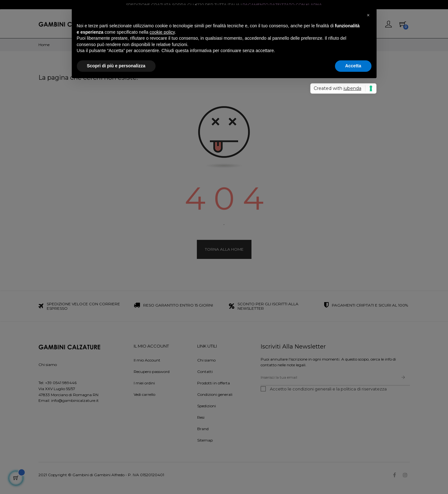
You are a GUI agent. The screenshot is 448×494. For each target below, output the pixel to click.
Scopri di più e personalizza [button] (116, 66)
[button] (368, 15)
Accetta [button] (353, 66)
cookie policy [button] (162, 32)
